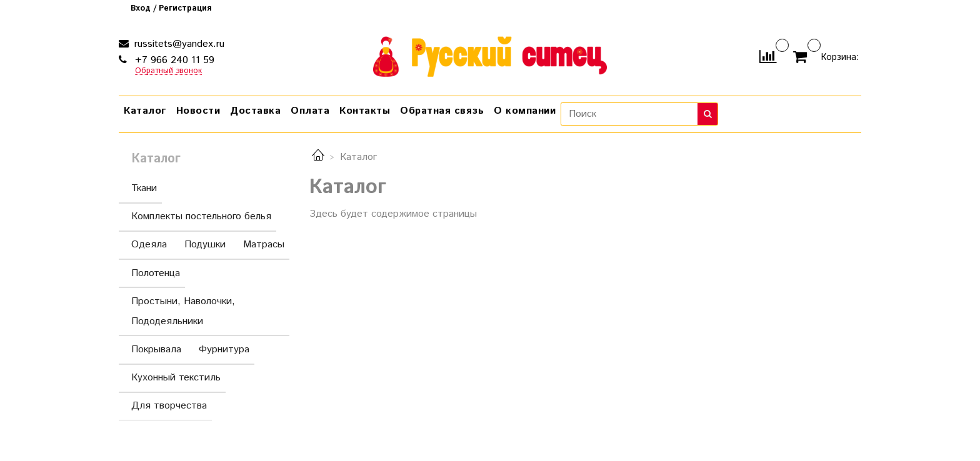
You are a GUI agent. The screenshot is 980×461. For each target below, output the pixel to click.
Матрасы (264, 245)
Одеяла (149, 245)
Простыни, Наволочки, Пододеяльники (207, 311)
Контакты (365, 111)
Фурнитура (224, 349)
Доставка (255, 111)
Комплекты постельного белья (201, 216)
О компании (525, 111)
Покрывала (156, 349)
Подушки (205, 245)
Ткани (144, 188)
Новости (198, 111)
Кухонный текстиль (176, 378)
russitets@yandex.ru (178, 44)
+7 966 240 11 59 (173, 60)
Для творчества (169, 406)
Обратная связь (442, 111)
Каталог (145, 111)
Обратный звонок (168, 72)
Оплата (310, 111)
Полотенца (156, 273)
